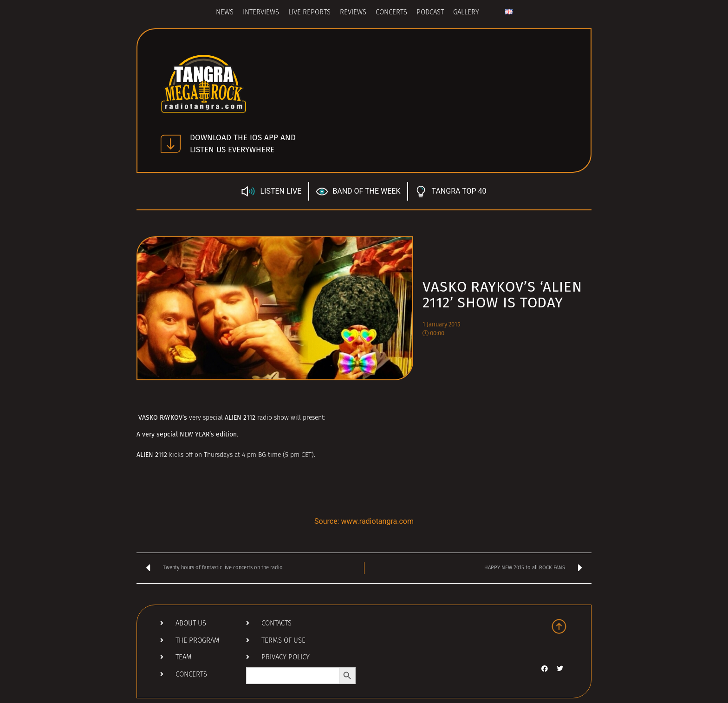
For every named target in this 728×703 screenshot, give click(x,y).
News (225, 13)
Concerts (391, 13)
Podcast (430, 13)
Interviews (261, 13)
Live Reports (309, 13)
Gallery (466, 13)
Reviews (353, 13)
